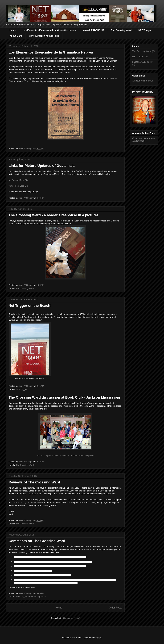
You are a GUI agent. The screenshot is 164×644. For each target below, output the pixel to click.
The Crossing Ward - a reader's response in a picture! (53, 215)
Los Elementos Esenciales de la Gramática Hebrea (51, 52)
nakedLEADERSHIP (94, 30)
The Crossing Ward (121, 30)
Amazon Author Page (143, 81)
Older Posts (115, 608)
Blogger (98, 638)
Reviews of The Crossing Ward (34, 482)
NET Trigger (145, 30)
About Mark (16, 36)
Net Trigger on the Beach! (30, 306)
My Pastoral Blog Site (19, 180)
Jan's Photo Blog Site (18, 186)
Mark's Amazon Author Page (44, 36)
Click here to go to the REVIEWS (28, 502)
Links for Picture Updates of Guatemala (42, 166)
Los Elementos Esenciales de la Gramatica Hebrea (49, 30)
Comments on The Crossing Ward (37, 541)
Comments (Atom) (72, 618)
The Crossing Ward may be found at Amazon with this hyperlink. (65, 456)
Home (13, 30)
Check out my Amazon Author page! (143, 140)
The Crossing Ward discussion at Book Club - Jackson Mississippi (64, 397)
